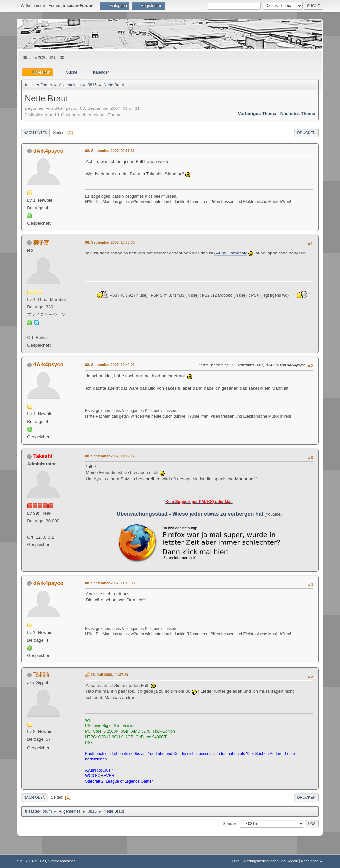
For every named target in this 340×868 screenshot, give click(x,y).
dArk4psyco (48, 151)
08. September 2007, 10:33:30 (110, 242)
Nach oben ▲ (312, 861)
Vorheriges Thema (257, 114)
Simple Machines (62, 861)
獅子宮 (41, 242)
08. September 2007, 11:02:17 (110, 456)
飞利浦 (41, 675)
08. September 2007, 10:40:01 (110, 365)
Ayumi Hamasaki (231, 253)
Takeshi (43, 456)
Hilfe (236, 861)
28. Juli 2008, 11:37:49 (109, 675)
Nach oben (34, 797)
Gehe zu (230, 823)
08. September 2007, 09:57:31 (110, 151)
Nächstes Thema (298, 114)
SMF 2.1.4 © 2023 (32, 861)
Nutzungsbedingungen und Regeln (270, 861)
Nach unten (35, 133)
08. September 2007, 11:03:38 (110, 583)
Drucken (306, 133)
